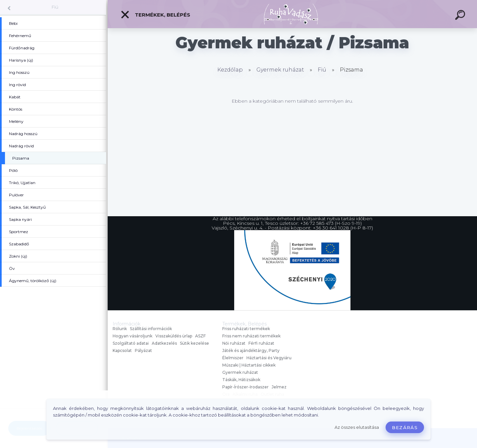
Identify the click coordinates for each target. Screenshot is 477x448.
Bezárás (405, 427)
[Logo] (292, 14)
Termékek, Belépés (155, 15)
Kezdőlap (230, 70)
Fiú (55, 7)
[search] (461, 16)
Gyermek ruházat (280, 70)
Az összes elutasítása (357, 427)
